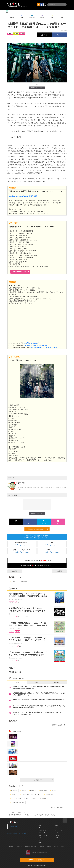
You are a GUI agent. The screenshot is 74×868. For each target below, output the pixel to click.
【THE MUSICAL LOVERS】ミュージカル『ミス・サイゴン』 (29, 799)
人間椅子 (13, 582)
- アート (41, 838)
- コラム (57, 835)
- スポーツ (41, 840)
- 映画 (40, 842)
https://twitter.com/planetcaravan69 (36, 345)
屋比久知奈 (43, 791)
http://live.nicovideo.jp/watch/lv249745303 (23, 196)
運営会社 (11, 847)
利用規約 (49, 847)
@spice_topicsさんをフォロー (17, 834)
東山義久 (13, 795)
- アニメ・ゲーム (43, 835)
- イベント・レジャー (44, 830)
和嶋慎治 (23, 582)
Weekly (37, 682)
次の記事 (61, 571)
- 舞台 (40, 828)
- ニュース (58, 828)
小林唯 (53, 791)
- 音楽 (40, 826)
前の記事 (13, 571)
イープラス (11, 812)
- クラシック (42, 833)
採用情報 (42, 847)
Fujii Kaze (13, 791)
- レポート (58, 833)
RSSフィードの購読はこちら (38, 529)
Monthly (57, 682)
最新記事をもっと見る (59, 725)
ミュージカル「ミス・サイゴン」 (31, 795)
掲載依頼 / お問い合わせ (31, 847)
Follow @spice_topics (22, 545)
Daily (17, 682)
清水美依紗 (49, 795)
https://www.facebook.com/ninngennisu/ (44, 347)
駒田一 (23, 791)
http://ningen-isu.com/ (31, 343)
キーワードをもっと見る (58, 807)
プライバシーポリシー (59, 847)
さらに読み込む (43, 780)
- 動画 (57, 826)
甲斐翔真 (32, 791)
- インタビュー (59, 830)
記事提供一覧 (19, 847)
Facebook (14, 827)
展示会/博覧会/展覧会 (17, 803)
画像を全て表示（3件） (37, 88)
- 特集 (57, 838)
